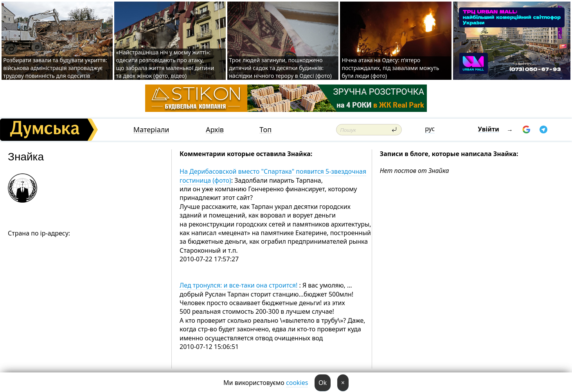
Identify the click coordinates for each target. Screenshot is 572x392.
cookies (297, 383)
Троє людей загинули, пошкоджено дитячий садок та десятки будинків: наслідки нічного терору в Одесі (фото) (280, 68)
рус (430, 129)
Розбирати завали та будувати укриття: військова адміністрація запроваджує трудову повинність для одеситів (55, 68)
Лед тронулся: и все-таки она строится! (239, 285)
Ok (323, 383)
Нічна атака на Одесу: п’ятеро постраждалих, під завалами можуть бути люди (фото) (390, 68)
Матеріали (151, 130)
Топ (265, 130)
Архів (215, 130)
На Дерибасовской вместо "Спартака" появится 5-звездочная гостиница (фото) (273, 176)
